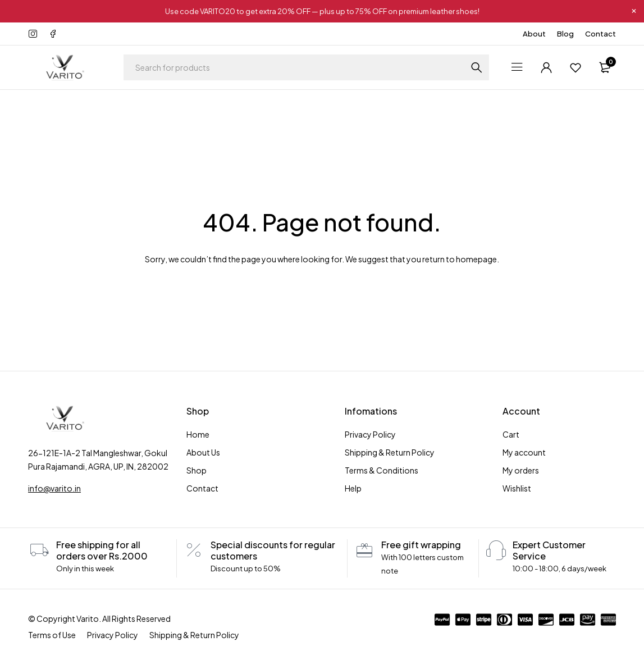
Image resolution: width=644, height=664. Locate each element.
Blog (565, 34)
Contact (600, 34)
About (534, 34)
